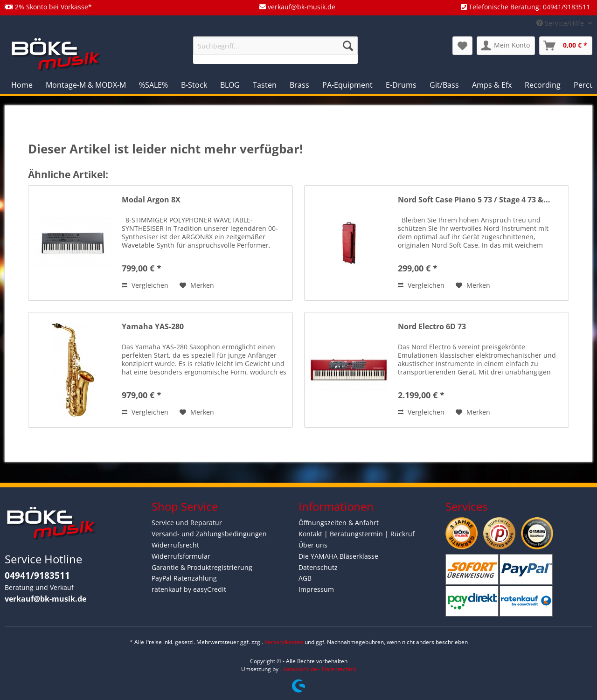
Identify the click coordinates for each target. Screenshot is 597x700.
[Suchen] (348, 46)
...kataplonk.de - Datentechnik (318, 669)
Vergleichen (145, 285)
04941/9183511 (37, 575)
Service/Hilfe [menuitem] (561, 23)
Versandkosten (284, 642)
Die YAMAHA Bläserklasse (338, 556)
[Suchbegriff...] (275, 46)
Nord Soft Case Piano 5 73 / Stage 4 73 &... (474, 200)
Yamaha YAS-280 (153, 327)
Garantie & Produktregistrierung (202, 567)
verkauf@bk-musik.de (45, 599)
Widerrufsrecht (175, 545)
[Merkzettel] (462, 46)
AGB (305, 578)
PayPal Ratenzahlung (184, 578)
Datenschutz (318, 567)
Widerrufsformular (181, 556)
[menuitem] (275, 50)
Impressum (316, 589)
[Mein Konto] (506, 46)
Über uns (313, 545)
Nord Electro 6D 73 (432, 327)
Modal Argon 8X (151, 200)
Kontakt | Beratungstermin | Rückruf (357, 534)
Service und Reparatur (187, 523)
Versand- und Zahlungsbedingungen (209, 534)
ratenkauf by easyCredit (189, 589)
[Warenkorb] (566, 46)
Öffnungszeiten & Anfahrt (339, 523)
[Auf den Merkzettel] (197, 285)
